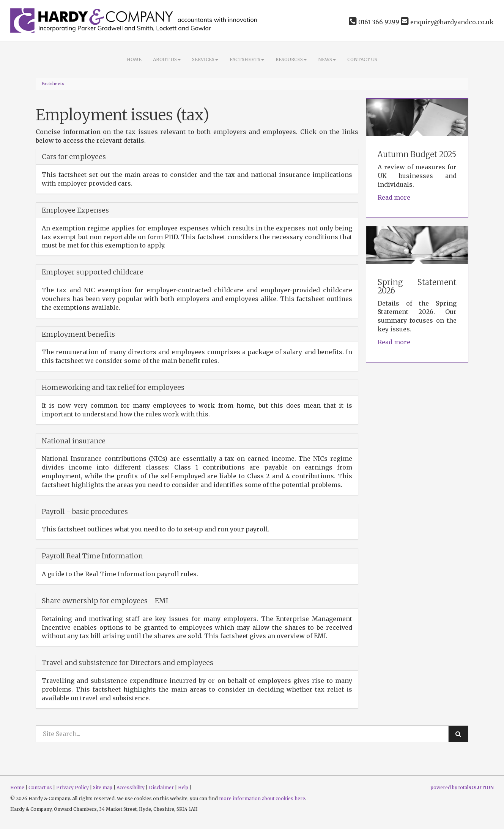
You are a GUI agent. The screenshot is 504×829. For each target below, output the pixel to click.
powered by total (462, 787)
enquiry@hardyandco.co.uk (447, 22)
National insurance (74, 441)
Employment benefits (78, 334)
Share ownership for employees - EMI (105, 601)
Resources (291, 59)
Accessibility (131, 787)
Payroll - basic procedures (85, 511)
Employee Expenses (75, 210)
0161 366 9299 (374, 22)
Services (205, 59)
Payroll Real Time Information (92, 556)
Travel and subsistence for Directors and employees (128, 663)
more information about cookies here (262, 798)
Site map (103, 787)
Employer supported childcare (93, 272)
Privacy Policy (72, 787)
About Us (167, 59)
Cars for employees (74, 157)
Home (134, 59)
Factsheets (247, 59)
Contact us (362, 59)
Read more (395, 197)
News (327, 59)
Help (183, 787)
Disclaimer (161, 787)
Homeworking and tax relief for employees (113, 387)
